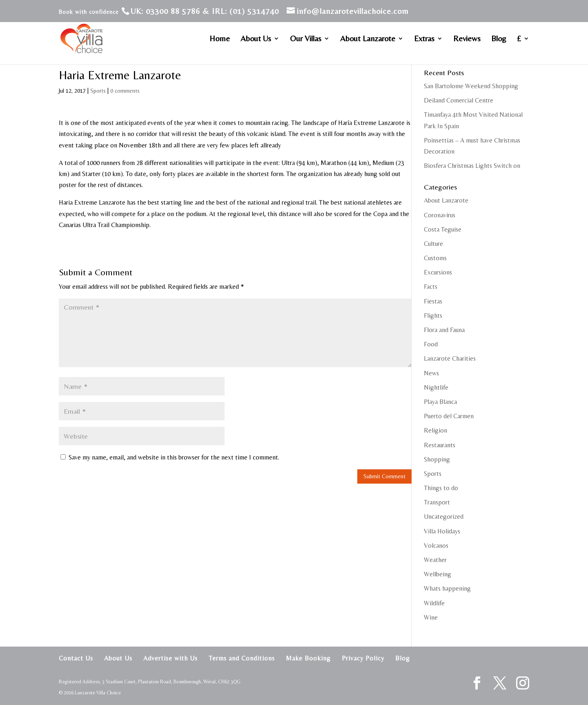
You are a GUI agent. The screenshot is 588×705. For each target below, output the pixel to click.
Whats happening (447, 588)
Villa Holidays (442, 531)
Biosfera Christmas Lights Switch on (472, 166)
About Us (256, 39)
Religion (435, 430)
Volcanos (436, 545)
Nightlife (436, 387)
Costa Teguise (443, 229)
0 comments (125, 91)
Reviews (467, 39)
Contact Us (76, 658)
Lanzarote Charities (450, 358)
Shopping (437, 459)
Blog (499, 39)
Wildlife (434, 603)
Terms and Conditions (242, 658)
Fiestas (433, 301)
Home (220, 39)
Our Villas (306, 39)
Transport (437, 502)
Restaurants (440, 445)
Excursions (438, 272)
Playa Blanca (440, 402)
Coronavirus (440, 215)
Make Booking (308, 658)
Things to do (441, 488)
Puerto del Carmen (449, 416)
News (431, 373)
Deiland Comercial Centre (459, 100)
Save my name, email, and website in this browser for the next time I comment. (174, 457)
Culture (433, 244)
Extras (424, 39)
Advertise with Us (170, 658)
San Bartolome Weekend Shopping (471, 86)
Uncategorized (444, 516)
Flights (433, 316)
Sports (98, 91)
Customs (435, 258)
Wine (431, 617)
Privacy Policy (363, 658)
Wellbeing (438, 574)
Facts (431, 287)
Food (431, 344)
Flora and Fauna (444, 330)
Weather (435, 560)
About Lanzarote (368, 39)
